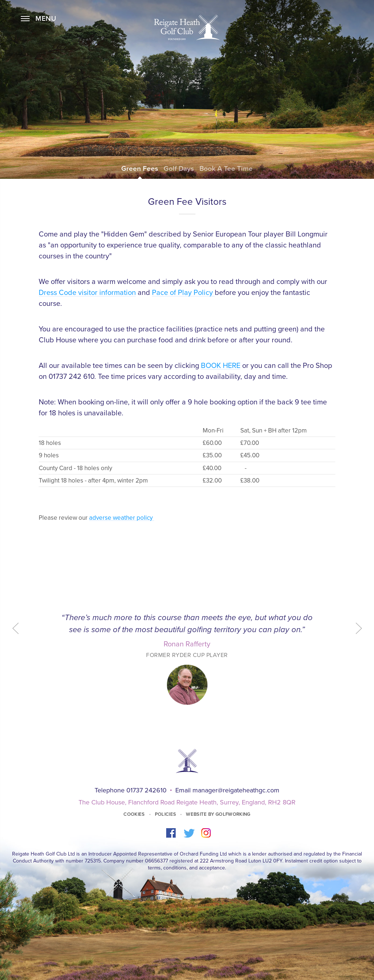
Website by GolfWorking (218, 814)
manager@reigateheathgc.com (236, 790)
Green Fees (140, 169)
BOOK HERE (221, 366)
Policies (166, 814)
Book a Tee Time (226, 169)
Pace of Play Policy (183, 293)
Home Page (187, 27)
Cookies (134, 814)
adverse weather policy (122, 518)
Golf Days (179, 169)
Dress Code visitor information (87, 293)
